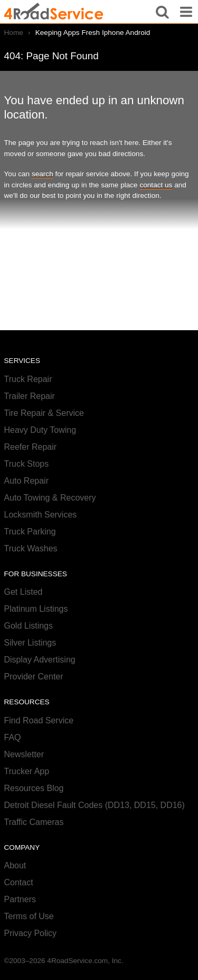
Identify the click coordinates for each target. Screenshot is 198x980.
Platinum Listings (36, 609)
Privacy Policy (31, 933)
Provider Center (34, 677)
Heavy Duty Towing (40, 430)
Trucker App (27, 771)
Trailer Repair (30, 396)
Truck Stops (27, 464)
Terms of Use (29, 916)
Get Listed (23, 592)
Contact (19, 882)
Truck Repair (28, 379)
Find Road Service (39, 720)
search (43, 174)
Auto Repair (27, 481)
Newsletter (24, 754)
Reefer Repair (31, 447)
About (15, 865)
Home (14, 33)
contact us (156, 185)
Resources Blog (34, 788)
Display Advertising (40, 660)
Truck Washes (31, 548)
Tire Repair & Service (44, 413)
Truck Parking (30, 532)
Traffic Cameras (34, 822)
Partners (20, 899)
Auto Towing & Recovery (50, 498)
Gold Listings (29, 626)
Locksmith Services (41, 515)
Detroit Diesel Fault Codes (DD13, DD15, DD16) (95, 805)
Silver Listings (30, 643)
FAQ (13, 737)
